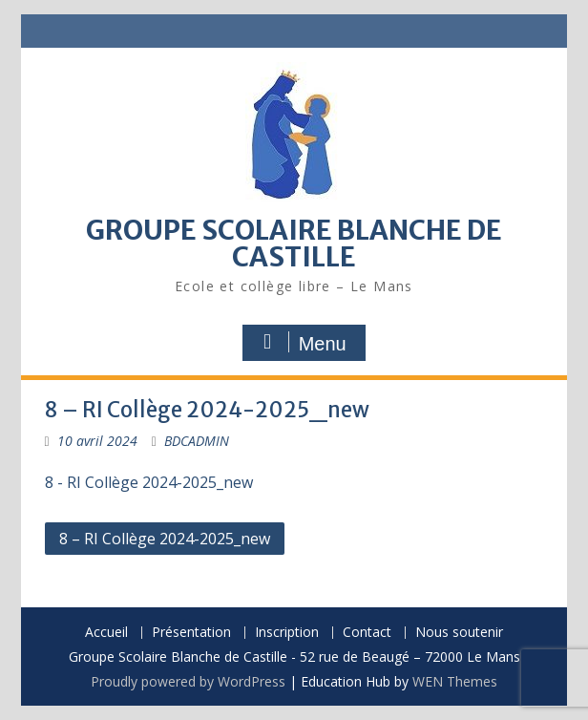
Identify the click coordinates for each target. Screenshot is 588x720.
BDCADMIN (197, 441)
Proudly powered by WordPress (188, 681)
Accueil (106, 633)
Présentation (191, 633)
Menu (302, 343)
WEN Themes (455, 681)
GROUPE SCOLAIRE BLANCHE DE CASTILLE (294, 244)
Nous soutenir (459, 633)
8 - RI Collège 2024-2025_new (149, 482)
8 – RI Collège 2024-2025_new (165, 539)
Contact (367, 633)
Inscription (287, 633)
